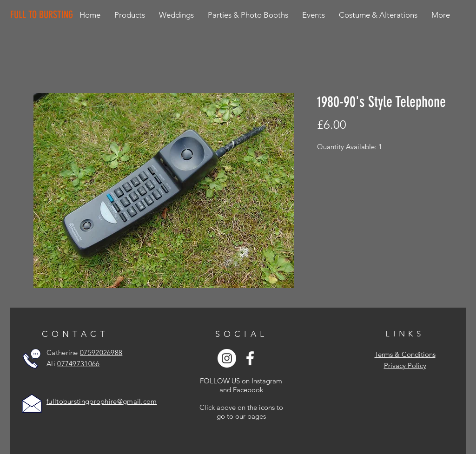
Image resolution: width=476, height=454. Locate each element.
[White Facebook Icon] (250, 358)
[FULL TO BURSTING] (43, 15)
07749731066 (78, 364)
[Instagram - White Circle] (227, 358)
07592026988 (101, 352)
